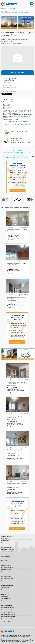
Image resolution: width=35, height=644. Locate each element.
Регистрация (12, 9)
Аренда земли (5, 596)
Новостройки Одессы (6, 572)
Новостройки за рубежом (7, 579)
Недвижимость (5, 11)
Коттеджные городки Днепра (8, 614)
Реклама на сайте (6, 556)
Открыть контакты (18, 73)
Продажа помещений (6, 547)
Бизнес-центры (5, 601)
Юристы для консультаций (20, 143)
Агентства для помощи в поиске (20, 132)
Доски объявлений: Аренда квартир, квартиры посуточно (15, 13)
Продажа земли (5, 545)
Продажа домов (5, 543)
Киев (3, 39)
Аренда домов (5, 592)
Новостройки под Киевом (7, 567)
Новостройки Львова (6, 576)
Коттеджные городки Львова (8, 621)
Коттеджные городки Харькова (9, 619)
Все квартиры (17, 150)
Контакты (4, 554)
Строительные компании (7, 581)
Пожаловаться (9, 125)
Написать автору (14, 122)
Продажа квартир (6, 538)
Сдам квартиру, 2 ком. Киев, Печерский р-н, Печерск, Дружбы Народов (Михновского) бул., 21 (16, 157)
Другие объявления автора (23, 125)
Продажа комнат (5, 541)
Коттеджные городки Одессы (8, 617)
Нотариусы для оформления (17, 140)
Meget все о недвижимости (17, 631)
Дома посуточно (5, 594)
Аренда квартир (5, 588)
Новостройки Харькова (7, 574)
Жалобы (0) (24, 122)
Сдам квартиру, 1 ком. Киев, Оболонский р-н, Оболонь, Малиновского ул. (19, 153)
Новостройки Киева (6, 565)
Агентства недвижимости (7, 552)
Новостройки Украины (7, 563)
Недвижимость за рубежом (8, 549)
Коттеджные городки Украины (8, 608)
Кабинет (4, 9)
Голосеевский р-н (13, 39)
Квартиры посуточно (6, 590)
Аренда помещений (6, 599)
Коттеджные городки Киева (8, 610)
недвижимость (13, 91)
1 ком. (14, 35)
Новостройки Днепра (6, 570)
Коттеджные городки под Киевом (9, 612)
